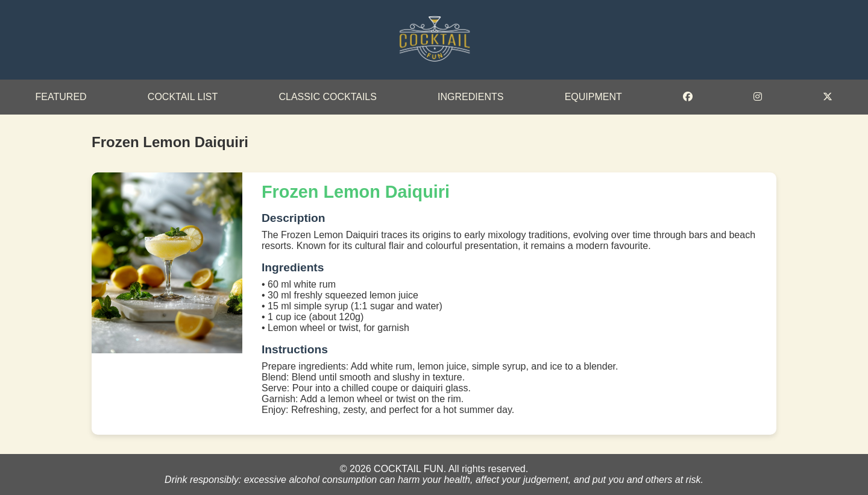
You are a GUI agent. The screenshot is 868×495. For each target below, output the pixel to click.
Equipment (593, 97)
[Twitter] (828, 97)
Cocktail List (183, 97)
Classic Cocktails (327, 97)
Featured (61, 97)
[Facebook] (688, 97)
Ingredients (470, 97)
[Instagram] (758, 97)
